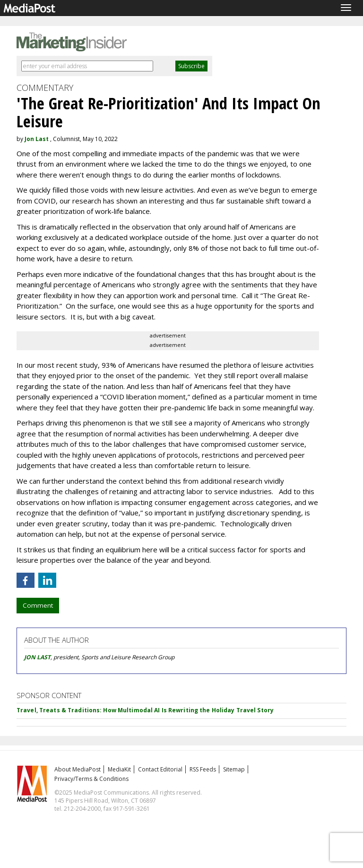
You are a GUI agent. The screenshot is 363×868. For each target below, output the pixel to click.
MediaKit (119, 769)
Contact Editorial (160, 769)
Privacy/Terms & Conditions (91, 779)
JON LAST (37, 657)
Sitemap (234, 769)
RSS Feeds (203, 769)
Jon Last (37, 139)
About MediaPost (78, 769)
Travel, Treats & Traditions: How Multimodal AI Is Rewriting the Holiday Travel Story (145, 710)
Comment (38, 605)
